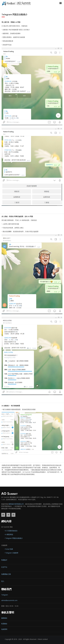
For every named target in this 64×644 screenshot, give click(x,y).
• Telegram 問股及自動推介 (13, 538)
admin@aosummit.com (9, 600)
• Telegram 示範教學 (10, 553)
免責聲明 (4, 629)
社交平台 (4, 567)
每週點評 (4, 560)
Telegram (5, 595)
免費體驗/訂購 (6, 574)
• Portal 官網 (8, 549)
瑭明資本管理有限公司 (16, 504)
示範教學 (4, 545)
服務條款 (4, 618)
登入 (3, 581)
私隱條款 (4, 624)
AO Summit (9, 493)
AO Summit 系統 (7, 527)
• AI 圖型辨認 (8, 534)
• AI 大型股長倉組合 (10, 531)
